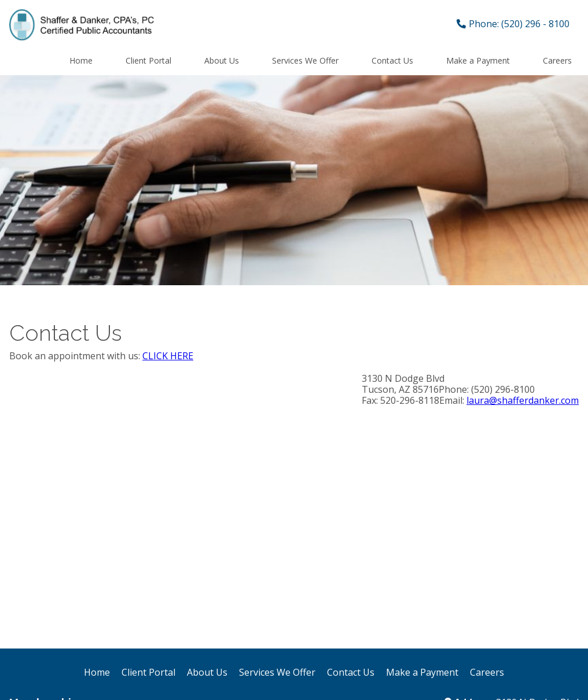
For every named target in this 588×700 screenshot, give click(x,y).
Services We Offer (305, 60)
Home (81, 60)
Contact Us (392, 60)
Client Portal (148, 60)
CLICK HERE (168, 356)
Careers (557, 60)
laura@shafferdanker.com (523, 400)
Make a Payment (478, 60)
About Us (222, 60)
